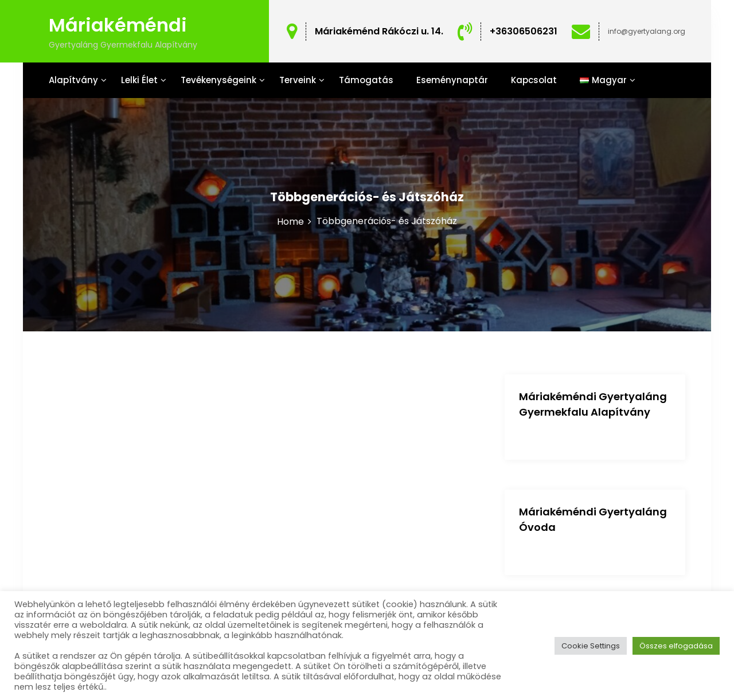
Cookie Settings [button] (591, 646)
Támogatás (366, 80)
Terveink (298, 80)
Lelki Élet (139, 80)
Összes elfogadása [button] (676, 646)
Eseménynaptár (452, 80)
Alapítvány (73, 80)
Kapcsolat (534, 80)
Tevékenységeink (218, 80)
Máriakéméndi (118, 25)
